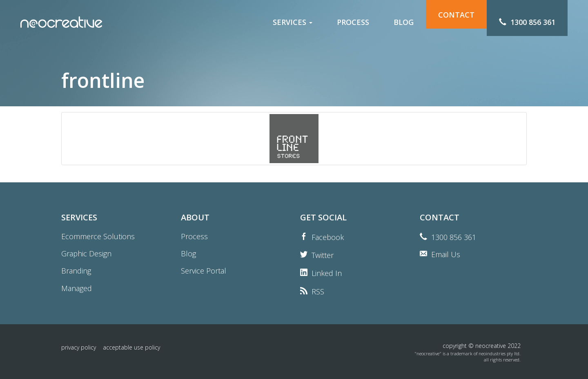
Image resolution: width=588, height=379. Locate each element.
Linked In (327, 273)
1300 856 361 (454, 237)
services (293, 22)
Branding (76, 271)
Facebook (328, 237)
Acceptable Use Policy (131, 347)
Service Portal (204, 271)
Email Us (446, 254)
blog (404, 22)
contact (456, 22)
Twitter (323, 255)
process (353, 22)
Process (194, 236)
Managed (77, 288)
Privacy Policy (79, 347)
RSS (318, 292)
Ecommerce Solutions (98, 236)
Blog (188, 253)
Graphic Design (86, 253)
